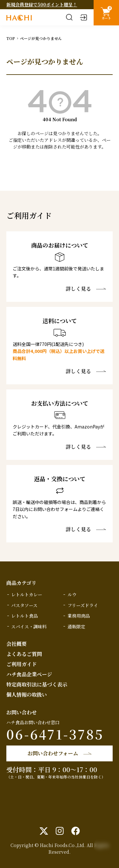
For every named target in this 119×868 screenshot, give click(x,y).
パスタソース (24, 605)
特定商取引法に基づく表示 (37, 684)
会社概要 (17, 644)
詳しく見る (78, 289)
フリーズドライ (83, 605)
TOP (11, 38)
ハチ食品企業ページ (29, 674)
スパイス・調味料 (29, 626)
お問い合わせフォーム (53, 753)
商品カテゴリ (21, 583)
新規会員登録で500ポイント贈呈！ (42, 4)
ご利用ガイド (22, 664)
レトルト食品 (24, 616)
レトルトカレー (27, 594)
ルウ (72, 594)
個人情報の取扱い (27, 695)
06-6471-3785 (55, 734)
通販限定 (76, 626)
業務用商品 (79, 616)
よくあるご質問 (24, 654)
